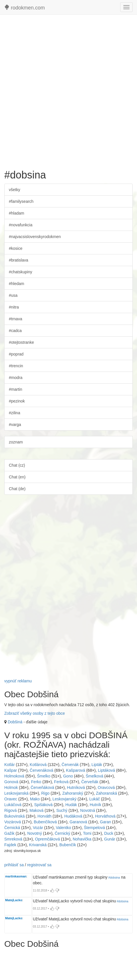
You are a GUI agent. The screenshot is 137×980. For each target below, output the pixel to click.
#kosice (16, 248)
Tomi (87, 833)
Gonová (11, 782)
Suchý (62, 810)
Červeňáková (42, 787)
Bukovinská (15, 816)
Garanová (78, 822)
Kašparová (75, 770)
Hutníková (76, 787)
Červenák (70, 765)
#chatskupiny (21, 272)
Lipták (97, 765)
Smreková (13, 839)
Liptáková (106, 770)
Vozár (38, 828)
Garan (105, 822)
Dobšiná (15, 722)
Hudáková (73, 816)
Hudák (71, 805)
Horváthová (105, 816)
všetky (15, 190)
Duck (109, 833)
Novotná (88, 810)
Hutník (95, 805)
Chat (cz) (17, 465)
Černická (12, 828)
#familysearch (21, 201)
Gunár (110, 839)
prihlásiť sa (14, 865)
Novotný (35, 833)
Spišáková (44, 805)
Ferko (36, 782)
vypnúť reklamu (18, 681)
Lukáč (95, 799)
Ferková (61, 782)
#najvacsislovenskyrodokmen (35, 237)
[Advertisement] (68, 89)
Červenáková (42, 770)
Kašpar (11, 770)
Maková (36, 810)
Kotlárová (38, 765)
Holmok (11, 787)
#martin (16, 389)
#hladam (17, 213)
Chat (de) (17, 489)
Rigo (46, 793)
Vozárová (13, 822)
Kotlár (10, 765)
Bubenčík (68, 845)
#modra (16, 378)
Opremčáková (48, 839)
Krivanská (38, 845)
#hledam (17, 284)
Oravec (11, 799)
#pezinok (17, 401)
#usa (13, 295)
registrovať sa (39, 865)
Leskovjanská (16, 793)
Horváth (44, 816)
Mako (35, 799)
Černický (63, 833)
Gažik (9, 833)
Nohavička (82, 839)
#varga (15, 425)
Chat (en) (17, 477)
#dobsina (114, 878)
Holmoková (14, 776)
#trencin (16, 366)
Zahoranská (106, 793)
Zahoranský (73, 793)
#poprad (16, 354)
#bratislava (19, 260)
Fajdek (10, 845)
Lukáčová (13, 805)
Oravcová (106, 787)
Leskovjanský (65, 799)
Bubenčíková (45, 822)
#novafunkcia (21, 225)
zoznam (16, 442)
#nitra (14, 307)
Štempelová (94, 828)
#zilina (15, 413)
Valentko (64, 828)
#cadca (15, 331)
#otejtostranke (21, 342)
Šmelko (44, 776)
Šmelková (94, 776)
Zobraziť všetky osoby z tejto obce (35, 713)
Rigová (11, 810)
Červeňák (90, 782)
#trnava (16, 319)
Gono (68, 776)
